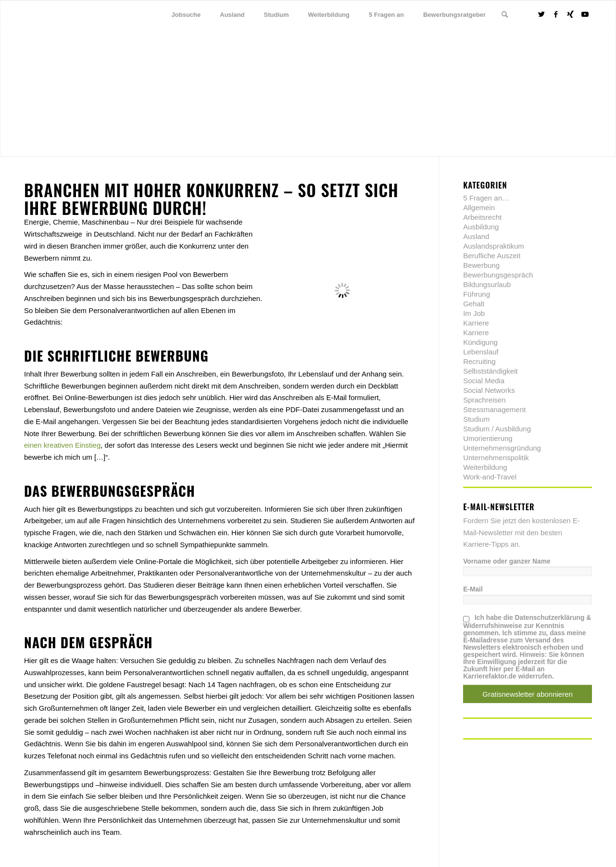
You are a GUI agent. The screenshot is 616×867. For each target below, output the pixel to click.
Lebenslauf (481, 352)
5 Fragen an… (486, 198)
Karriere (476, 323)
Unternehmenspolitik (496, 458)
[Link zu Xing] (570, 14)
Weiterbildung (485, 467)
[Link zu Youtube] (585, 14)
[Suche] (505, 15)
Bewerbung (481, 265)
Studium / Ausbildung (497, 429)
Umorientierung (488, 438)
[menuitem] (186, 15)
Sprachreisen (484, 400)
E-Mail (473, 589)
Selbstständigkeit (490, 371)
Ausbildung (481, 227)
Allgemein (479, 207)
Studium (476, 419)
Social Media (484, 381)
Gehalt (474, 304)
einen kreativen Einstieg (62, 445)
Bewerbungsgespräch (498, 275)
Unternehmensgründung (502, 448)
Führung (477, 294)
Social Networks (489, 390)
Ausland (476, 236)
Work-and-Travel (490, 477)
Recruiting (479, 361)
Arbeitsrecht (482, 217)
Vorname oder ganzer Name (507, 561)
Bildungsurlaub (487, 284)
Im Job (474, 313)
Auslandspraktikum (494, 246)
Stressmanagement (494, 409)
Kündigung (480, 342)
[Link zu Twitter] (541, 14)
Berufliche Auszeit (492, 256)
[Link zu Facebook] (556, 14)
